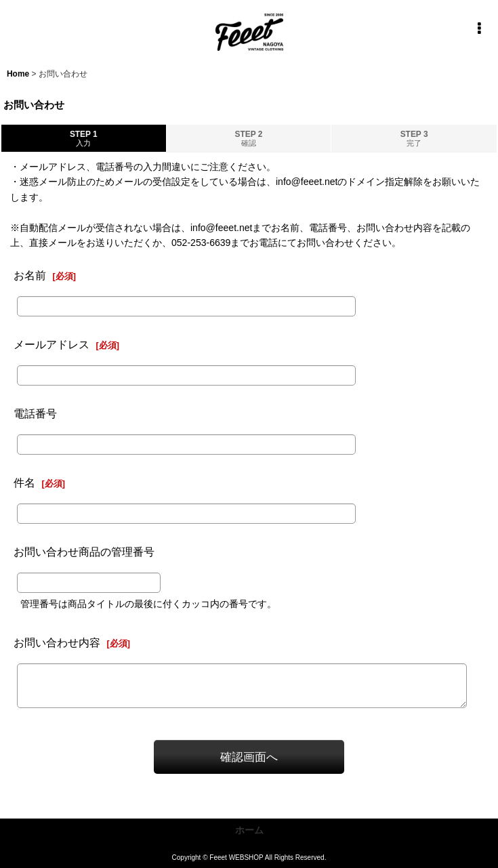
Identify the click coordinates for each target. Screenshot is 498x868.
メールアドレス (51, 344)
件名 (24, 482)
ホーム (249, 830)
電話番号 (35, 413)
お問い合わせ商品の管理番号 (84, 552)
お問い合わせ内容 (57, 642)
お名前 (30, 275)
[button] (479, 28)
